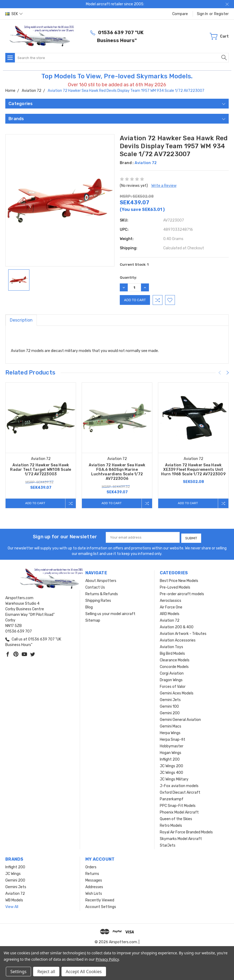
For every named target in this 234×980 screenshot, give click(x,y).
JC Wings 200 (171, 765)
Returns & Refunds (102, 593)
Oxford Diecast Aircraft (180, 791)
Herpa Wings (170, 732)
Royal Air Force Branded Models (186, 831)
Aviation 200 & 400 (177, 626)
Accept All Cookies (84, 972)
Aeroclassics (171, 600)
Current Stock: (134, 265)
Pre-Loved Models (175, 586)
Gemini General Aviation (180, 719)
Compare (180, 14)
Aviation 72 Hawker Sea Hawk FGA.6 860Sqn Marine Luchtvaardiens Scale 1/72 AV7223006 (117, 472)
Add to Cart (34, 503)
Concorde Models (174, 666)
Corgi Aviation (172, 672)
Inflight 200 (170, 758)
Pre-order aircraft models (182, 593)
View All (12, 906)
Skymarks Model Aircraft (181, 838)
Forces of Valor (173, 686)
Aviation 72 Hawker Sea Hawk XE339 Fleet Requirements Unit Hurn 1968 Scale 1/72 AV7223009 (193, 470)
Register (221, 14)
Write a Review (164, 186)
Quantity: (128, 277)
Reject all (46, 972)
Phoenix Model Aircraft (179, 811)
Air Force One (171, 606)
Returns (92, 873)
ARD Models (170, 613)
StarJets (168, 844)
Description (21, 320)
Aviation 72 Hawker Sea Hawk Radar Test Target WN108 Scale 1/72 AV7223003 (41, 470)
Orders (91, 866)
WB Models (14, 899)
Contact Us (95, 586)
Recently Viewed (100, 899)
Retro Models (171, 825)
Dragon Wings (171, 679)
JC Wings (13, 873)
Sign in (202, 14)
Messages (94, 879)
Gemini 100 (169, 705)
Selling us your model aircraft (110, 613)
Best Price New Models (179, 580)
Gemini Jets (170, 699)
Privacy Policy (107, 959)
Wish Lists (94, 893)
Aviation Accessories (178, 639)
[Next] (228, 373)
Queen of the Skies (176, 818)
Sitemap (93, 619)
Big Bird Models (172, 652)
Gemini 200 (170, 712)
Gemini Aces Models (177, 692)
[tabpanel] (41, 445)
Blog (89, 606)
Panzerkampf (172, 798)
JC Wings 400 (171, 772)
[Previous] (220, 373)
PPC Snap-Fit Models (178, 805)
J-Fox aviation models (179, 785)
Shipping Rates (98, 600)
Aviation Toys (171, 646)
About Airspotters (101, 580)
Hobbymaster (172, 745)
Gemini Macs (171, 725)
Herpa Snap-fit (173, 739)
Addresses (94, 886)
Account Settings (101, 906)
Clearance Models (175, 659)
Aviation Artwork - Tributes (183, 633)
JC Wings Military (174, 778)
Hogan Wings (171, 752)
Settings (18, 972)
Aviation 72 (170, 619)
